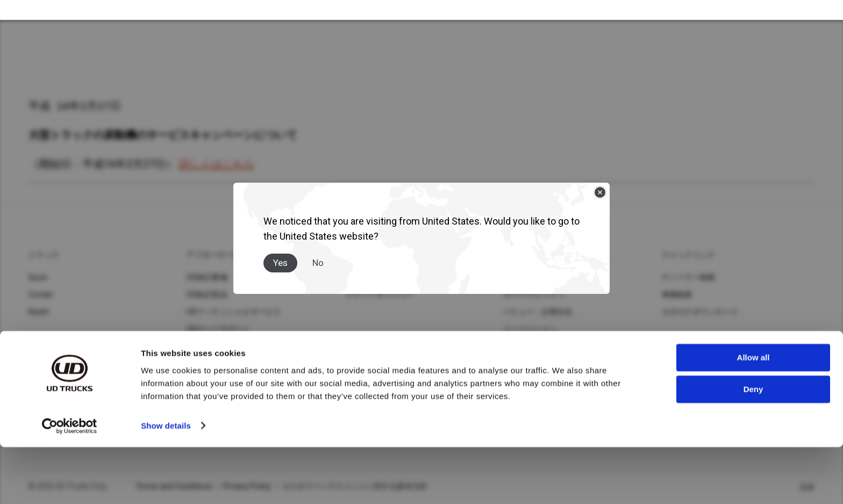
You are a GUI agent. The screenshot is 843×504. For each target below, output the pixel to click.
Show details (166, 483)
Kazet (39, 312)
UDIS (195, 381)
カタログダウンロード (700, 312)
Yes (280, 253)
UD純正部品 (207, 295)
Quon (38, 278)
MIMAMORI (206, 364)
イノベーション (530, 329)
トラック (44, 255)
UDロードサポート (218, 329)
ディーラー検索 (689, 278)
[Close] (600, 183)
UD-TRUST (205, 347)
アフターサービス (217, 255)
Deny (753, 446)
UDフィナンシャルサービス (234, 312)
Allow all (753, 415)
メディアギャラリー (380, 295)
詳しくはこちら (217, 164)
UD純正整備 (207, 278)
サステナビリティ (534, 295)
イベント (519, 347)
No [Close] (318, 253)
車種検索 (677, 295)
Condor (41, 295)
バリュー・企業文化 (538, 312)
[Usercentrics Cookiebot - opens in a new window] (70, 483)
